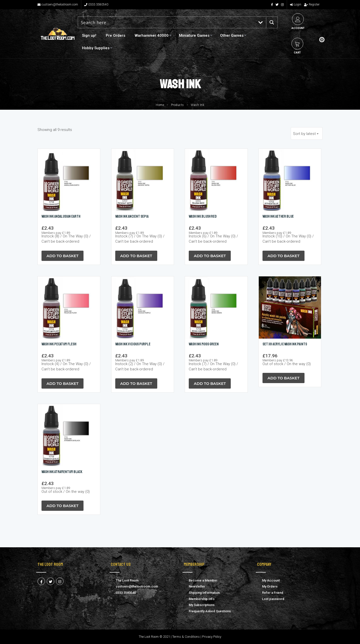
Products (177, 105)
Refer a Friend (273, 593)
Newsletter (197, 586)
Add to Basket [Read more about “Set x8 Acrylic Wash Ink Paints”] (283, 378)
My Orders (270, 586)
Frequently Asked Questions (210, 611)
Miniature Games (194, 35)
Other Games (232, 35)
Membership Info (202, 599)
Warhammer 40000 (152, 35)
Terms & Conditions (186, 637)
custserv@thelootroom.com (58, 4)
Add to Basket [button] (62, 256)
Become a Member (203, 580)
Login (296, 4)
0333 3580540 (96, 4)
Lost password (273, 599)
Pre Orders (115, 35)
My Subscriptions (202, 605)
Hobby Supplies (96, 48)
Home (160, 105)
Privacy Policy (212, 637)
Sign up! (89, 35)
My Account (271, 580)
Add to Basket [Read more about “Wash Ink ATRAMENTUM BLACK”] (62, 506)
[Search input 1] (167, 22)
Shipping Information (204, 593)
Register (312, 4)
